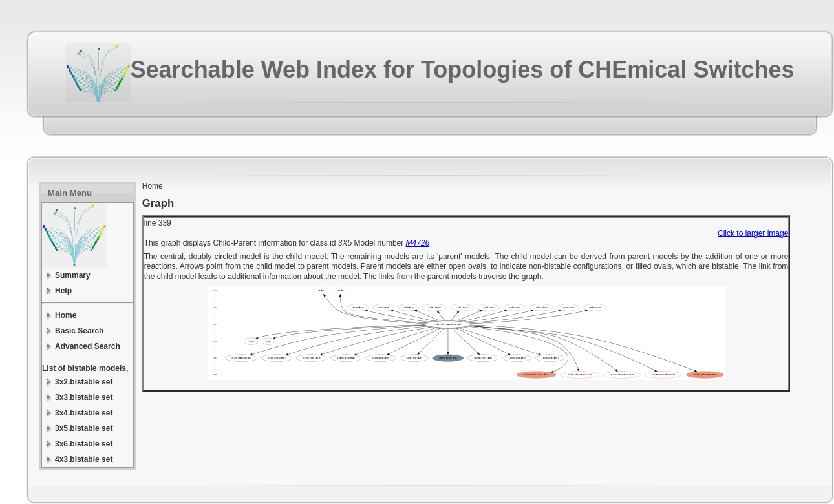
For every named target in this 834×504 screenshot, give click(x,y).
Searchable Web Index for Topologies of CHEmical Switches (463, 69)
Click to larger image (753, 233)
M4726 (418, 243)
